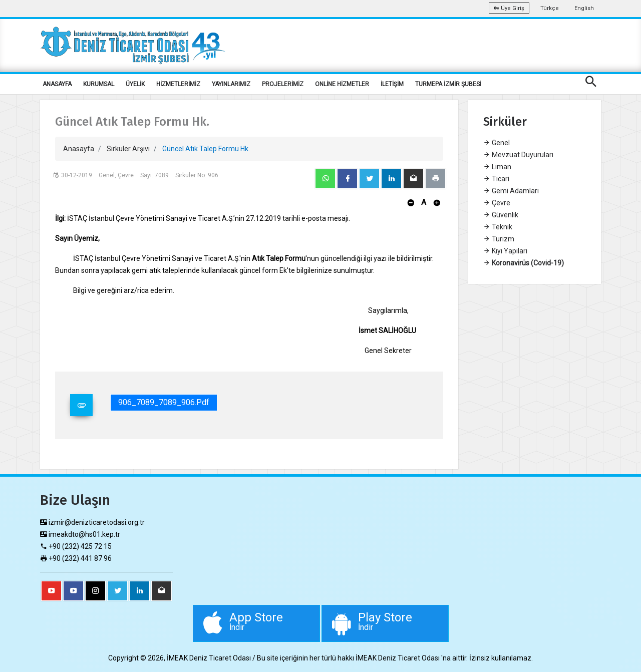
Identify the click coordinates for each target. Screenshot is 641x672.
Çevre (497, 203)
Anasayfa (79, 149)
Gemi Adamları (511, 191)
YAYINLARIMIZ (231, 84)
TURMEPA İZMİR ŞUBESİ (448, 84)
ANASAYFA (57, 84)
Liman (497, 167)
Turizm (499, 239)
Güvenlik (501, 215)
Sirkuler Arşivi (128, 149)
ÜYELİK (135, 84)
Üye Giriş (509, 8)
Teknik (498, 227)
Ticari (496, 179)
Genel (497, 143)
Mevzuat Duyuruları (518, 155)
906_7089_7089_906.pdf (164, 402)
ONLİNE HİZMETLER (342, 84)
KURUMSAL (99, 84)
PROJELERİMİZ (283, 84)
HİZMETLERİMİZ (178, 84)
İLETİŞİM (392, 84)
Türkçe (550, 8)
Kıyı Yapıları (505, 251)
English (584, 8)
